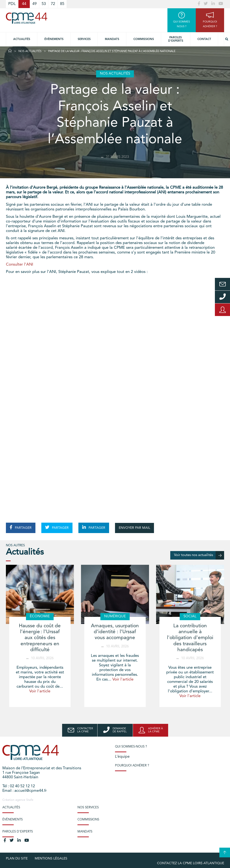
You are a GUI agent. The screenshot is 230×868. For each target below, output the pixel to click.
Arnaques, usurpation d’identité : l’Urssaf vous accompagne (115, 632)
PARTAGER (21, 527)
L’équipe (122, 757)
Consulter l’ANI (19, 265)
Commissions (144, 39)
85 (62, 4)
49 (34, 4)
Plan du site (17, 859)
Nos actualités (30, 51)
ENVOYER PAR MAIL (134, 528)
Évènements (54, 39)
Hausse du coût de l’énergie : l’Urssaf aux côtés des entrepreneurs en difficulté (40, 638)
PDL (12, 4)
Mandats (112, 39)
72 (53, 4)
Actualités (22, 39)
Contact (204, 39)
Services (84, 39)
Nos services (88, 808)
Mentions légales (51, 859)
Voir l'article (40, 691)
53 (44, 4)
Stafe (30, 800)
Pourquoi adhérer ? (132, 766)
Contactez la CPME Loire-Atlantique (191, 863)
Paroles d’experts (176, 39)
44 (24, 4)
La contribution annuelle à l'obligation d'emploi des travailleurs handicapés (190, 638)
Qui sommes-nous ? (131, 747)
